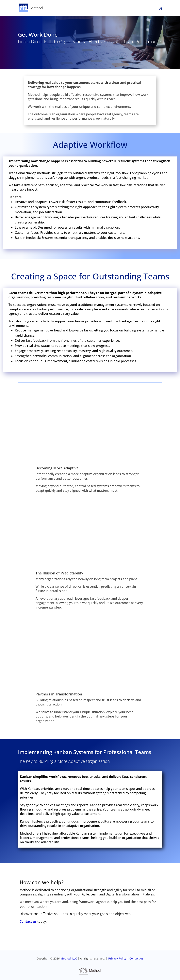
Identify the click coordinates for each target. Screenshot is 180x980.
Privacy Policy (118, 958)
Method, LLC (68, 958)
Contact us (28, 921)
